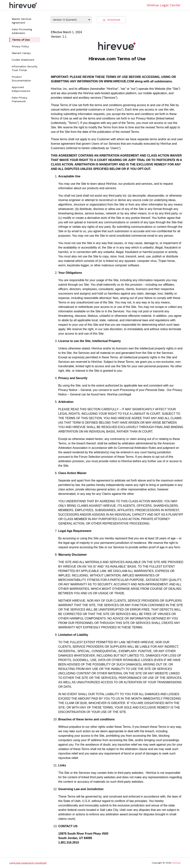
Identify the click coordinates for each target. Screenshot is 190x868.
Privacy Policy (20, 46)
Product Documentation (21, 79)
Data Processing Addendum (22, 31)
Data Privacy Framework (19, 99)
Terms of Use (21, 40)
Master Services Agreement (22, 21)
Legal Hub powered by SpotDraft (28, 863)
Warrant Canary (21, 53)
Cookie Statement (23, 60)
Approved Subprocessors (21, 89)
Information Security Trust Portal (24, 68)
